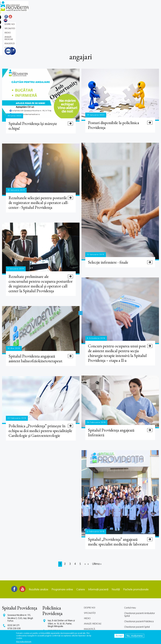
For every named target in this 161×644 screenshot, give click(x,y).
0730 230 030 (14, 599)
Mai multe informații (24, 642)
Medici (87, 589)
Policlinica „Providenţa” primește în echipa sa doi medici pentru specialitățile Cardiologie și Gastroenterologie (41, 401)
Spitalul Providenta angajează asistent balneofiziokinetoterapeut (41, 328)
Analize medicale (93, 594)
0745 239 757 (54, 607)
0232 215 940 (54, 601)
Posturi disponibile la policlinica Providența (120, 95)
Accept (119, 636)
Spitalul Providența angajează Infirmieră (120, 403)
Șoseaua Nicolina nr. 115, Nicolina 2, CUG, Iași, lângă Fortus (20, 588)
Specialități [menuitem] (49, 10)
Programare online (62, 560)
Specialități (90, 583)
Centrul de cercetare (135, 603)
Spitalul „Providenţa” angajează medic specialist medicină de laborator (120, 512)
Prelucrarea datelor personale (139, 614)
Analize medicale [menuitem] (71, 10)
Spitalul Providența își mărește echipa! (41, 96)
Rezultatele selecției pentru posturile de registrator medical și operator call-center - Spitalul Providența (41, 173)
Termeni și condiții (133, 608)
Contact (88, 605)
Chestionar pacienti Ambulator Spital (140, 585)
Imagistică (90, 599)
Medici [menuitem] (59, 10)
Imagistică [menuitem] (86, 10)
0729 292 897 (54, 604)
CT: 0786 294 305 (16, 604)
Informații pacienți (98, 560)
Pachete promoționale (136, 560)
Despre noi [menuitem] (38, 10)
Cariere (81, 560)
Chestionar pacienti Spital (137, 597)
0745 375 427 (14, 601)
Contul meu (130, 578)
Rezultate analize (39, 560)
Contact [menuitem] (97, 10)
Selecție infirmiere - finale (120, 232)
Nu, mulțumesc (135, 636)
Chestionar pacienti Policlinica (139, 592)
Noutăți (116, 560)
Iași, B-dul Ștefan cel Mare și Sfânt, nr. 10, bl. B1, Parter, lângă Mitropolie (61, 594)
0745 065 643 (54, 609)
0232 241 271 (13, 596)
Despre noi (90, 578)
